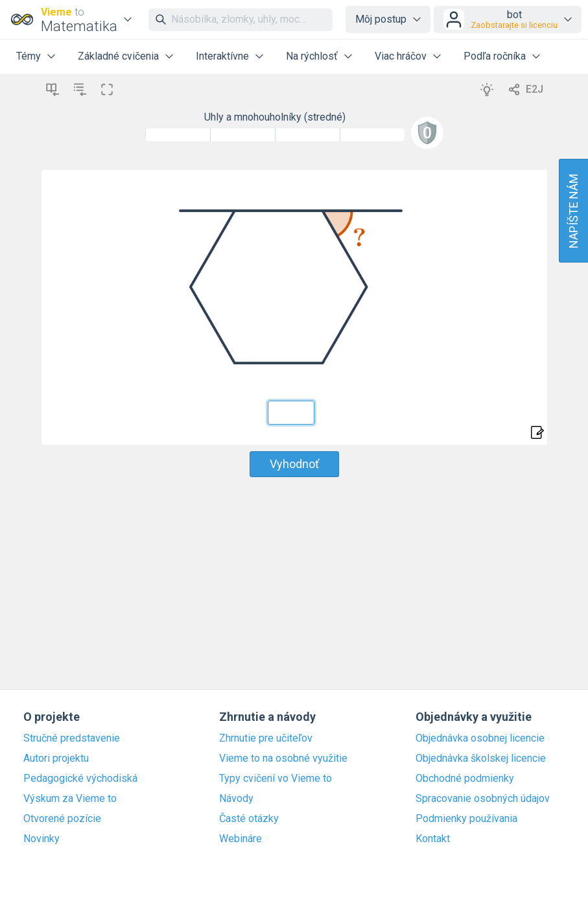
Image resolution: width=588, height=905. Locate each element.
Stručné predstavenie (72, 738)
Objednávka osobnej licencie (480, 738)
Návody (236, 799)
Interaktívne (222, 56)
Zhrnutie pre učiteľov (266, 738)
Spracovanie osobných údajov (483, 799)
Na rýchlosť (312, 56)
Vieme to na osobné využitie (283, 758)
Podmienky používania (466, 819)
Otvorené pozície (62, 819)
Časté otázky (249, 819)
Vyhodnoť (294, 464)
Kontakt (433, 839)
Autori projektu (56, 758)
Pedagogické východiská (80, 779)
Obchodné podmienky (465, 779)
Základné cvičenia (118, 56)
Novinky (41, 839)
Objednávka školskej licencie (481, 758)
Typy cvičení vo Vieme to (276, 779)
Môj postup (381, 19)
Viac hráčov (401, 56)
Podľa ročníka (495, 56)
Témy (29, 56)
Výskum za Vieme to (70, 799)
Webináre (241, 839)
